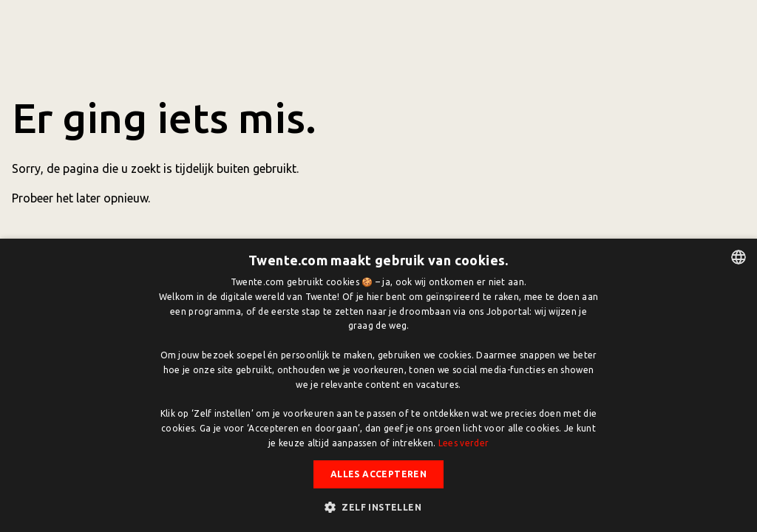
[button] (378, 507)
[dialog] (378, 385)
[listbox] (739, 257)
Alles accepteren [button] (378, 474)
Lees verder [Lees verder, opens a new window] (464, 443)
